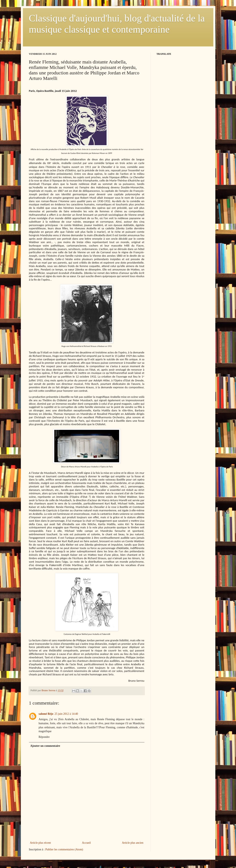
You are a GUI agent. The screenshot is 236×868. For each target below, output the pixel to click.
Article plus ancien (133, 843)
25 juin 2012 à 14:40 (66, 714)
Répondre (44, 737)
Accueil (86, 843)
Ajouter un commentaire (45, 746)
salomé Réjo (46, 714)
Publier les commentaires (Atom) (64, 849)
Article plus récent (40, 843)
